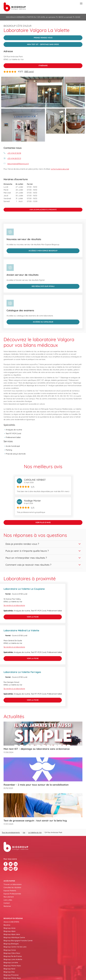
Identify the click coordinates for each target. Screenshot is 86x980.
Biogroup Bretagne (11, 944)
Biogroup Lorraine (11, 962)
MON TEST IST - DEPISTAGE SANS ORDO (31, 44)
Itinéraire (26, 65)
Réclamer (7, 906)
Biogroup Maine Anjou (12, 966)
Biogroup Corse (10, 950)
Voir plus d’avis (43, 522)
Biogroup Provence (11, 975)
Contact (7, 903)
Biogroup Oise (9, 972)
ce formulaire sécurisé (60, 169)
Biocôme (7, 925)
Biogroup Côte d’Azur (12, 953)
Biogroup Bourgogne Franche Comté (18, 941)
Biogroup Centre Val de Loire (15, 947)
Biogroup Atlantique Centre (14, 937)
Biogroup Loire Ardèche (13, 959)
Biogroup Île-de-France (13, 956)
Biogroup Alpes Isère (12, 934)
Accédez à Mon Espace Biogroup (32, 250)
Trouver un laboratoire (13, 884)
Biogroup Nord (9, 969)
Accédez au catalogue (30, 321)
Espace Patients (10, 891)
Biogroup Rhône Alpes (12, 978)
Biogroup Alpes (10, 931)
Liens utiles (8, 900)
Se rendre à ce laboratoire (14, 605)
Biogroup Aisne (9, 928)
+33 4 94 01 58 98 (14, 153)
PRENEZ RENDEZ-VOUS (28, 37)
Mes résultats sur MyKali (31, 286)
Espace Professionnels (12, 894)
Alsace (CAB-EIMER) (11, 922)
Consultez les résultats (12, 887)
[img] (43, 92)
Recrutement (9, 897)
